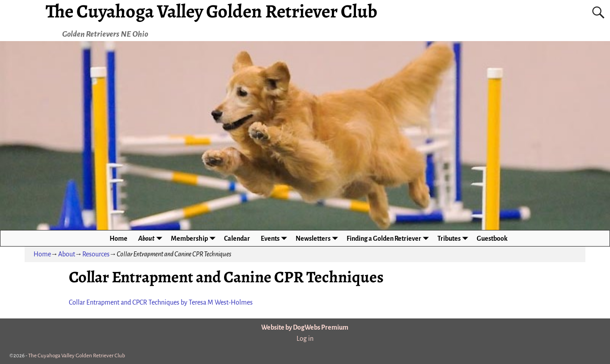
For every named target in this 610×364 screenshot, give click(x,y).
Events (275, 238)
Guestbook (492, 238)
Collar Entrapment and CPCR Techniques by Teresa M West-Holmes (161, 302)
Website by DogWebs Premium (305, 327)
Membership (195, 238)
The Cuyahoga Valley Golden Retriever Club (77, 356)
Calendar (237, 238)
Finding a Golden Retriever (389, 238)
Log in (305, 339)
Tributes (454, 238)
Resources (96, 254)
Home (119, 238)
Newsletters (318, 238)
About (152, 238)
